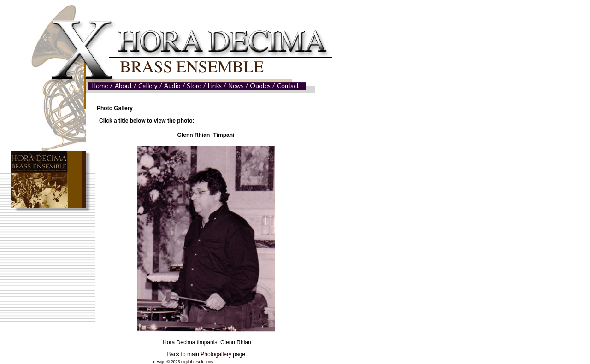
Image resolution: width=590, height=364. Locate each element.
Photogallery (216, 354)
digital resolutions (197, 362)
